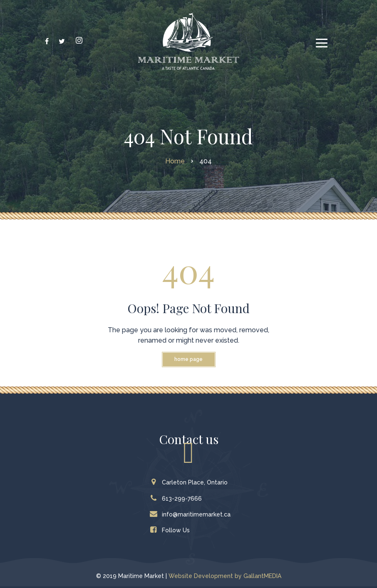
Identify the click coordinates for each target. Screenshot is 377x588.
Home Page (188, 359)
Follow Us (172, 530)
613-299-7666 (178, 499)
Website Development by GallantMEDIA (225, 576)
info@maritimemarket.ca (192, 514)
